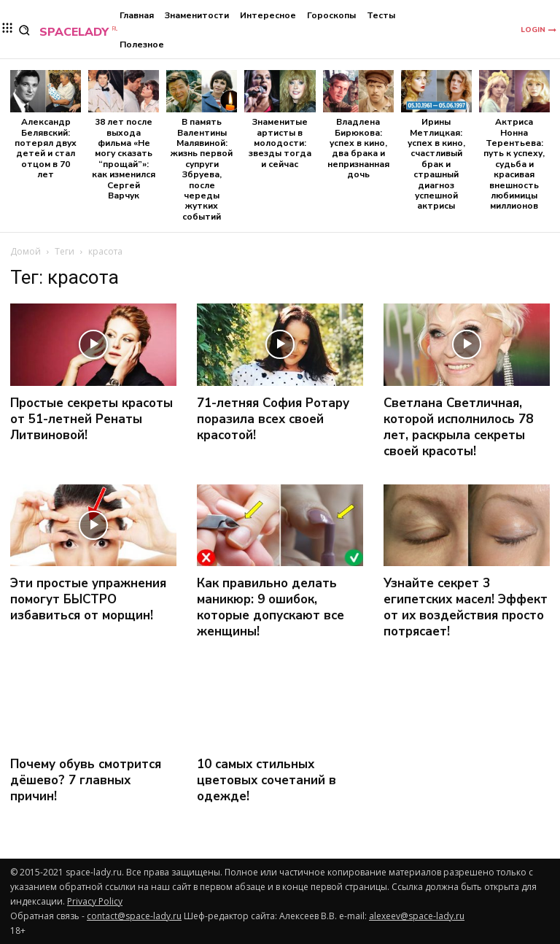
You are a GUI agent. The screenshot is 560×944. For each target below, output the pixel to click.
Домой (26, 251)
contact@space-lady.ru (134, 916)
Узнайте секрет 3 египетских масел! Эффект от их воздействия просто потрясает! (466, 607)
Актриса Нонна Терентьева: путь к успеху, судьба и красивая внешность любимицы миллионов (514, 164)
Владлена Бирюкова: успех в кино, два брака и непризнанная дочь (358, 148)
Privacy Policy (95, 901)
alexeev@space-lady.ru (417, 916)
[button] (24, 30)
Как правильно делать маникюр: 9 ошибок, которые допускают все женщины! (271, 607)
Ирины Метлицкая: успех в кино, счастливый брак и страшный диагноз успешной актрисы (436, 164)
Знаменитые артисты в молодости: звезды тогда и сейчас (280, 143)
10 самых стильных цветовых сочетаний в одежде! (267, 780)
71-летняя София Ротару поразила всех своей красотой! (273, 419)
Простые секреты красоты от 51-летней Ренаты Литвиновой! (92, 419)
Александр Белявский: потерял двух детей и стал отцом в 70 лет (46, 148)
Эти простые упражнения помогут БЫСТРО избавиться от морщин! (88, 599)
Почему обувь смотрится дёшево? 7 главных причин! (86, 780)
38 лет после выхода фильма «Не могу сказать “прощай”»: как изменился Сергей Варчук (124, 159)
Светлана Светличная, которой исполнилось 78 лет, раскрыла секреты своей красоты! (458, 427)
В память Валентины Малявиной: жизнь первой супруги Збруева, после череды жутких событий (202, 169)
